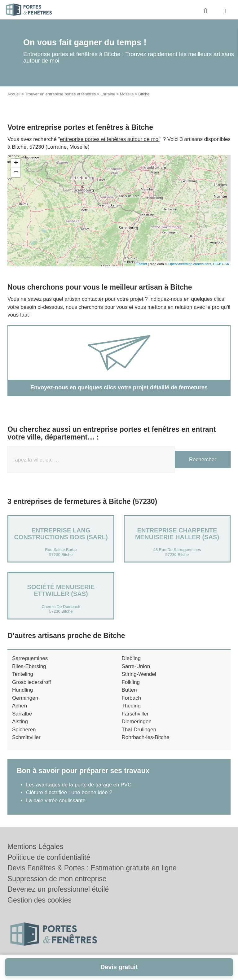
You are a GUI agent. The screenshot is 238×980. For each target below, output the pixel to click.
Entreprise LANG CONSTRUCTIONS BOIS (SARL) (61, 534)
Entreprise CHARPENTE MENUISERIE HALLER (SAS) (177, 534)
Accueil (14, 94)
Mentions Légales (35, 847)
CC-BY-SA (221, 264)
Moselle (127, 94)
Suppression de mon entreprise (57, 879)
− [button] (16, 173)
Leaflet (142, 264)
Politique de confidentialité (49, 857)
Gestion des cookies (40, 900)
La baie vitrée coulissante (56, 801)
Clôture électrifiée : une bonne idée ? (69, 792)
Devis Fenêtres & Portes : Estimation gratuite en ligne (92, 868)
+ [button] (16, 163)
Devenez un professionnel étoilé (58, 889)
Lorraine (108, 94)
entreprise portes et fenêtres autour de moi (110, 139)
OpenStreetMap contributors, (191, 264)
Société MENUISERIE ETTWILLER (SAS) (61, 590)
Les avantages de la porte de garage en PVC (79, 785)
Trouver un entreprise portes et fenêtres (61, 94)
